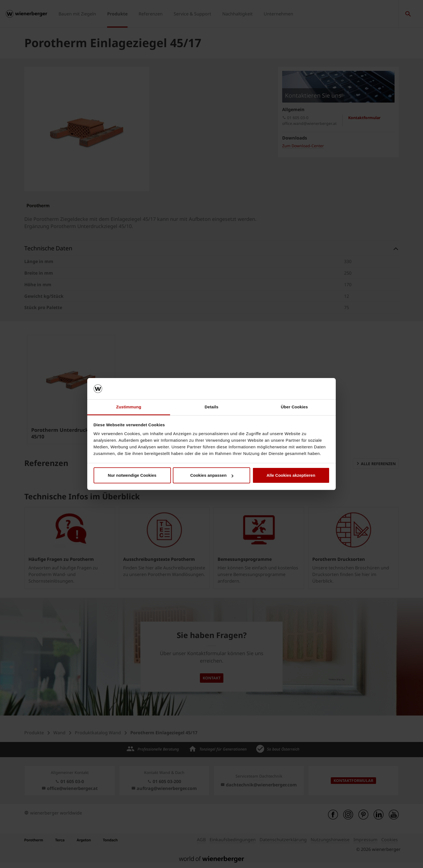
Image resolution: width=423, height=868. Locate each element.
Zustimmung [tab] (129, 407)
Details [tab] (212, 407)
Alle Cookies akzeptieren (291, 475)
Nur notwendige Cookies (132, 475)
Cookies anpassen (212, 475)
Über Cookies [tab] (294, 407)
